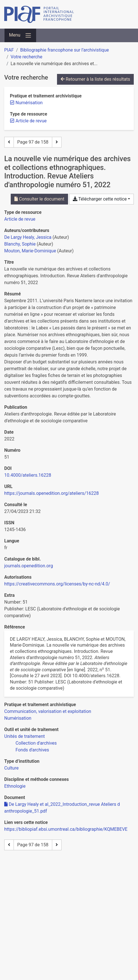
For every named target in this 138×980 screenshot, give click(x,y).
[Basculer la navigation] (20, 35)
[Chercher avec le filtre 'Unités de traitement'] (25, 736)
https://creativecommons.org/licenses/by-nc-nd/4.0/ (57, 584)
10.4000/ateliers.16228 (28, 475)
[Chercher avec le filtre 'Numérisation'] (18, 718)
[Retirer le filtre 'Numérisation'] (29, 103)
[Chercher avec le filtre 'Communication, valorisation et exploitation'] (48, 711)
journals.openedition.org (29, 566)
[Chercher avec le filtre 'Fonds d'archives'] (32, 750)
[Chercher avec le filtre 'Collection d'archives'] (36, 743)
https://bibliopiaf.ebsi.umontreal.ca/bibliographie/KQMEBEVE (66, 829)
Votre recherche (27, 57)
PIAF (9, 50)
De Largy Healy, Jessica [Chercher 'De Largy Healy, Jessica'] (28, 237)
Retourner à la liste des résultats (95, 79)
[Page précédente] (9, 142)
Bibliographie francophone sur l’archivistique (64, 50)
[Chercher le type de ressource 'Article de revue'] (20, 219)
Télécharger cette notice (100, 199)
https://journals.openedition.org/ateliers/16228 (52, 493)
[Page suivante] (57, 142)
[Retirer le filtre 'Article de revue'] (31, 121)
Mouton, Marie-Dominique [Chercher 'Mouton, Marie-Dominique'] (30, 251)
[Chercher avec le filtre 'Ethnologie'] (15, 786)
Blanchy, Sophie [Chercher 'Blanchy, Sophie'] (20, 244)
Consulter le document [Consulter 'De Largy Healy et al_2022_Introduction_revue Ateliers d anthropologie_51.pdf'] (39, 199)
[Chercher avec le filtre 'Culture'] (11, 768)
